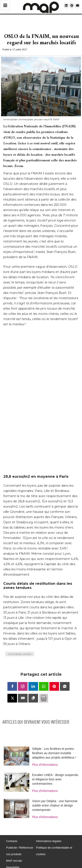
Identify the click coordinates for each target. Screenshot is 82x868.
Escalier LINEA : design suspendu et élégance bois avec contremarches (55, 774)
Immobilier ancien (20, 649)
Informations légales (49, 836)
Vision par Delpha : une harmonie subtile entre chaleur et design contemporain (55, 800)
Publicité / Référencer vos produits (20, 845)
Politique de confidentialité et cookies (54, 845)
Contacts (12, 836)
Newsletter (13, 862)
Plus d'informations (45, 759)
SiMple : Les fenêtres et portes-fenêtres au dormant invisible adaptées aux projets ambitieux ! (54, 748)
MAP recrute (14, 855)
